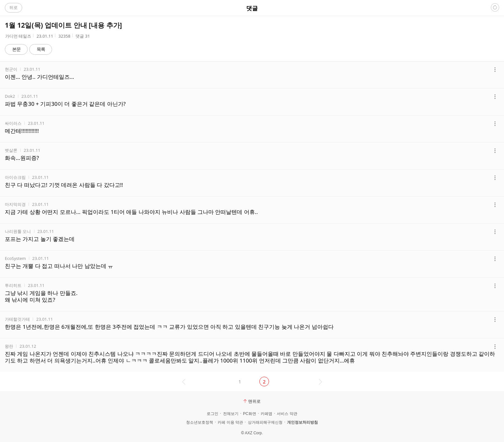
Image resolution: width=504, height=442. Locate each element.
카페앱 (266, 414)
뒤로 (14, 7)
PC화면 (250, 414)
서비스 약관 (287, 414)
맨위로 (252, 401)
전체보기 (231, 414)
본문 (16, 49)
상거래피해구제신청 (265, 422)
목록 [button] (41, 49)
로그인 (212, 414)
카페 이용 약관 (230, 422)
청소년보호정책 (200, 422)
